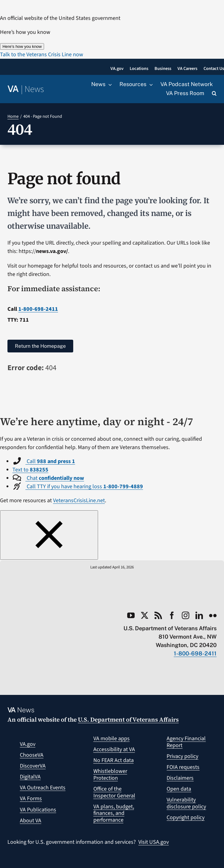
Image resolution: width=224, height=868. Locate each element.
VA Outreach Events (43, 788)
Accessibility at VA (114, 749)
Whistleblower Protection (110, 775)
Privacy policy (182, 756)
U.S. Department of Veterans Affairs (128, 719)
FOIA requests (183, 767)
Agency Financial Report (186, 742)
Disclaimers (180, 778)
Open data (179, 789)
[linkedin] (199, 615)
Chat (55, 478)
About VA (31, 821)
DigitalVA (30, 777)
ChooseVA (32, 755)
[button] (214, 94)
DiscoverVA (33, 766)
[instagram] (186, 615)
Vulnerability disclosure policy (186, 803)
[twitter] (145, 615)
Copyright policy (186, 817)
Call (50, 461)
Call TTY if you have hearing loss (84, 487)
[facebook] (172, 615)
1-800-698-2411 (38, 309)
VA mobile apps (112, 739)
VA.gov (28, 744)
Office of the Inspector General (114, 792)
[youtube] (131, 615)
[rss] (158, 615)
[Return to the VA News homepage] (26, 89)
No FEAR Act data (114, 760)
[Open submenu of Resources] (150, 85)
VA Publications (38, 810)
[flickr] (213, 615)
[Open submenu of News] (109, 85)
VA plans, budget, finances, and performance (114, 813)
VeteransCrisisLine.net (79, 501)
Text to (30, 470)
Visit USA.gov (154, 842)
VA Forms (31, 799)
